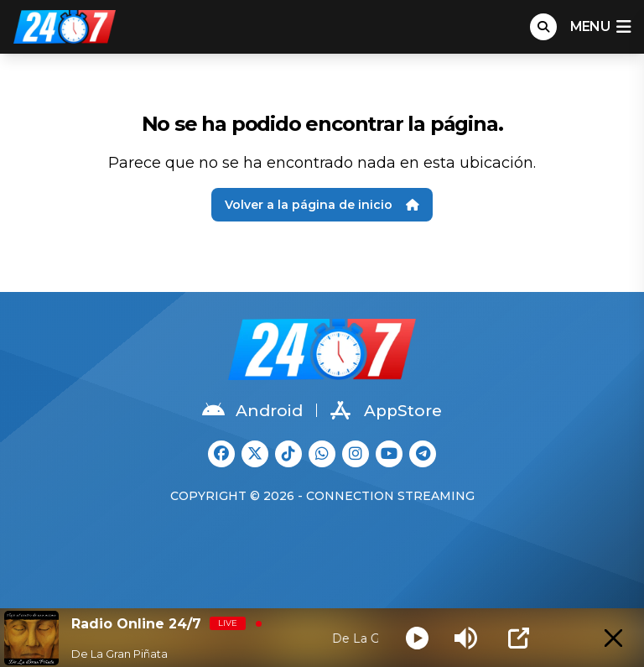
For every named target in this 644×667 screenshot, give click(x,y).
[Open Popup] (519, 638)
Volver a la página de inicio (322, 205)
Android (252, 410)
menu (600, 27)
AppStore (386, 410)
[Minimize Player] (613, 638)
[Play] (417, 638)
